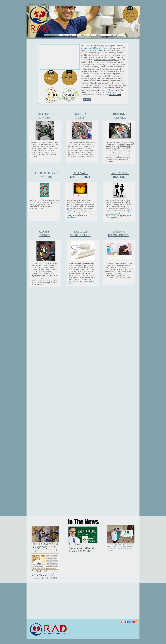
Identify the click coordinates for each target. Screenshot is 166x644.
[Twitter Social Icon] (130, 622)
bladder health (72, 218)
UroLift (70, 210)
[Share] (87, 99)
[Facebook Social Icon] (126, 622)
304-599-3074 (115, 95)
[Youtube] (123, 622)
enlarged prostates (82, 212)
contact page (112, 92)
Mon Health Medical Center (95, 48)
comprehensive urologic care (107, 60)
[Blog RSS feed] (137, 622)
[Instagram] (133, 622)
